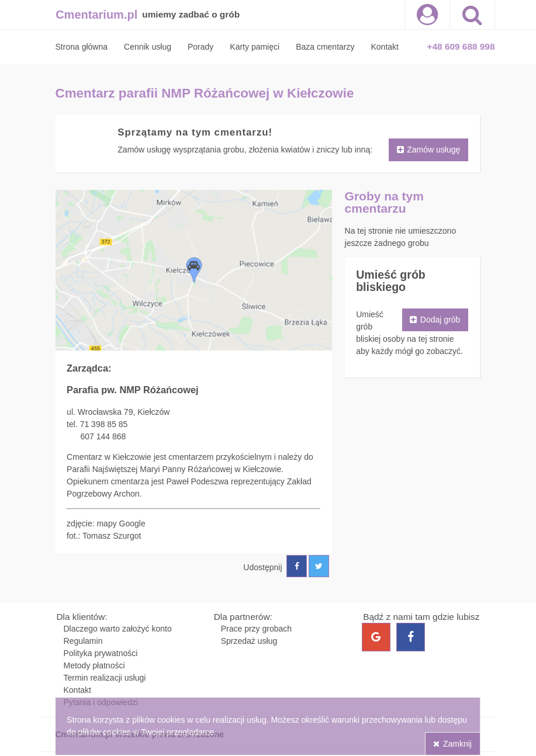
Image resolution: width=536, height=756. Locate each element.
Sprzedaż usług (249, 641)
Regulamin (83, 641)
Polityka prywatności (101, 653)
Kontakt (77, 690)
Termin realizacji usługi (105, 678)
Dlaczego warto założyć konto (118, 629)
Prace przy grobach (256, 629)
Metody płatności (94, 665)
